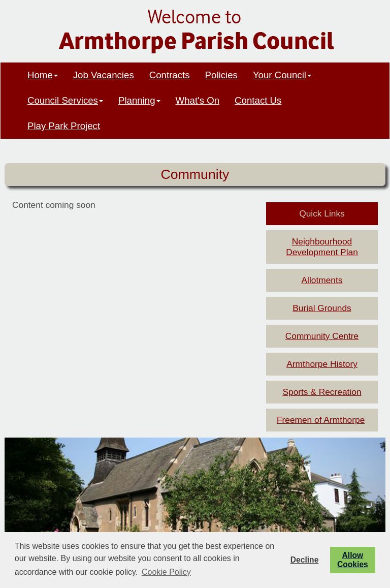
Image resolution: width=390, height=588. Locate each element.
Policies (221, 75)
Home (43, 75)
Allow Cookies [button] (353, 560)
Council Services (65, 100)
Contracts (170, 75)
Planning (139, 100)
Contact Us (258, 100)
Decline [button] (304, 560)
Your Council (282, 75)
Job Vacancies (104, 75)
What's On (198, 100)
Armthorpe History (322, 364)
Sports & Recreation (322, 392)
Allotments (322, 280)
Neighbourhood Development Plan (322, 247)
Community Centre (322, 336)
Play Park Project (64, 126)
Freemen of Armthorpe (321, 420)
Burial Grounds (322, 308)
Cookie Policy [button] (166, 572)
